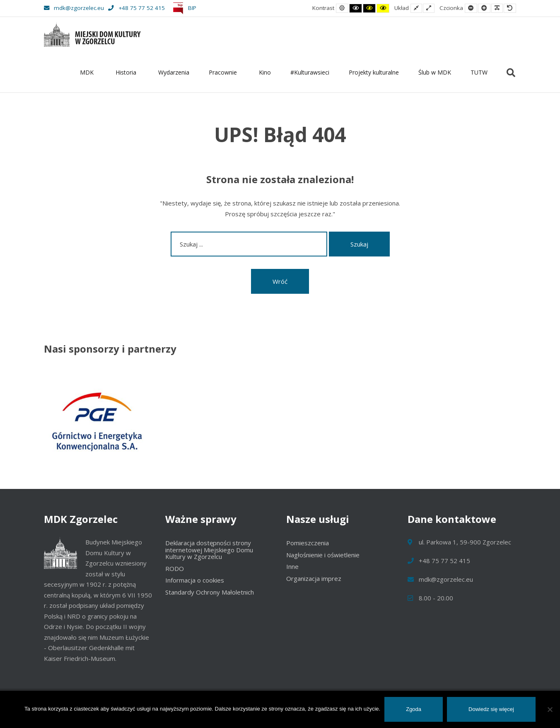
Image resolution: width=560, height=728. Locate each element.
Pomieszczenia (308, 543)
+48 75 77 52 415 (136, 8)
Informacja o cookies (195, 580)
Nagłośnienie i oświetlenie (323, 555)
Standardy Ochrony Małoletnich (210, 592)
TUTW (479, 72)
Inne (292, 566)
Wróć (280, 281)
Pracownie (224, 72)
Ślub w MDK (435, 72)
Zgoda (414, 709)
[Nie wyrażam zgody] (550, 709)
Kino (265, 72)
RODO (175, 568)
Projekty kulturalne (374, 72)
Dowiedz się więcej (491, 709)
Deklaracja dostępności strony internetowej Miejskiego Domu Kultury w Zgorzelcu (209, 550)
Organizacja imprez (314, 578)
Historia (127, 72)
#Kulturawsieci (310, 72)
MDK (88, 72)
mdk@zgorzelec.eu (74, 8)
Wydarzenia (174, 72)
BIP (183, 8)
